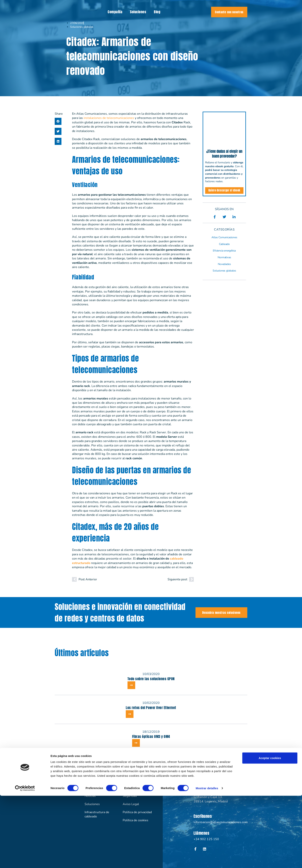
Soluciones (138, 12)
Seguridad (130, 796)
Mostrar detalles (207, 860)
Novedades (224, 264)
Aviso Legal (131, 804)
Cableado (224, 244)
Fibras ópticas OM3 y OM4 (151, 736)
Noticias (90, 796)
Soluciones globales (82, 27)
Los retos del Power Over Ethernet (151, 708)
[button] (58, 121)
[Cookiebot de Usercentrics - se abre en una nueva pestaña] (25, 860)
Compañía (115, 12)
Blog (157, 12)
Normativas (224, 257)
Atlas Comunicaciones (224, 237)
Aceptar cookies (270, 830)
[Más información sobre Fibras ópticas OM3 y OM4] (136, 743)
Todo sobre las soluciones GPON (151, 679)
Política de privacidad (137, 812)
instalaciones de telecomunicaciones (109, 118)
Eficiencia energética (224, 251)
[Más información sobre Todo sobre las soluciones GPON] (131, 685)
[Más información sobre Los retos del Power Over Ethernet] (130, 714)
